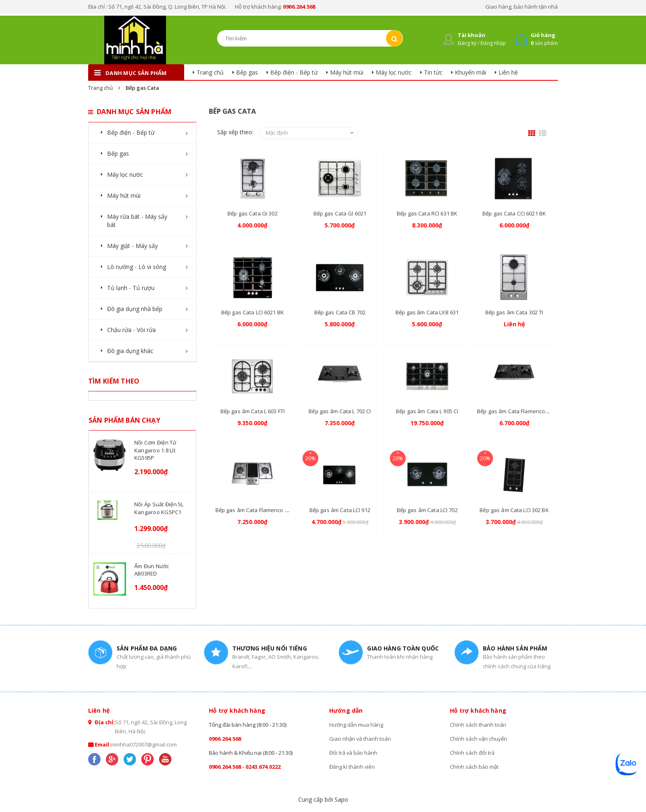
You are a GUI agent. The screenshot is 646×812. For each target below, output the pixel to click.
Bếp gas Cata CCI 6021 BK (514, 213)
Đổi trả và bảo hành (353, 753)
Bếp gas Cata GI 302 (252, 213)
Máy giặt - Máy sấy (132, 246)
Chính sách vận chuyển (479, 739)
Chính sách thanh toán (478, 725)
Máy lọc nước (394, 72)
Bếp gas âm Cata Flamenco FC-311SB (523, 411)
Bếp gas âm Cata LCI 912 (340, 510)
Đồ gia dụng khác (130, 351)
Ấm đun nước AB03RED (152, 570)
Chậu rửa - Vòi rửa (131, 330)
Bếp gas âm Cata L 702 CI (340, 411)
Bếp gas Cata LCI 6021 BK (253, 312)
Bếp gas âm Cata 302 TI (514, 312)
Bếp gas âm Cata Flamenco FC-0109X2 (263, 510)
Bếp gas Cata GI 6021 (340, 213)
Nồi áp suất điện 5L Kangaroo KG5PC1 (159, 508)
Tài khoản (472, 35)
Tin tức (433, 72)
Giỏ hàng (543, 35)
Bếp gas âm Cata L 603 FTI (253, 411)
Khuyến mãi (470, 72)
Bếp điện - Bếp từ (294, 72)
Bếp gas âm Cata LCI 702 (427, 510)
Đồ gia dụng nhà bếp (135, 309)
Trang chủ (210, 72)
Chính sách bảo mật (474, 767)
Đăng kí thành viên (352, 767)
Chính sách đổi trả (472, 753)
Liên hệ (508, 72)
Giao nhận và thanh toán (360, 739)
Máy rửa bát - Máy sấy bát (137, 221)
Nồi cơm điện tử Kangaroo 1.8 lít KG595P (156, 450)
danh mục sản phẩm (136, 73)
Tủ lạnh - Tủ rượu (131, 288)
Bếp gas (247, 72)
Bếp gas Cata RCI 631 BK (427, 213)
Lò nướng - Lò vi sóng (137, 267)
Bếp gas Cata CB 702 (340, 312)
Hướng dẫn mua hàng (356, 725)
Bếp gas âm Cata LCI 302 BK (514, 510)
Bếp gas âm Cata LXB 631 (427, 312)
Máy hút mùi (347, 72)
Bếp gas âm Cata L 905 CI (427, 411)
